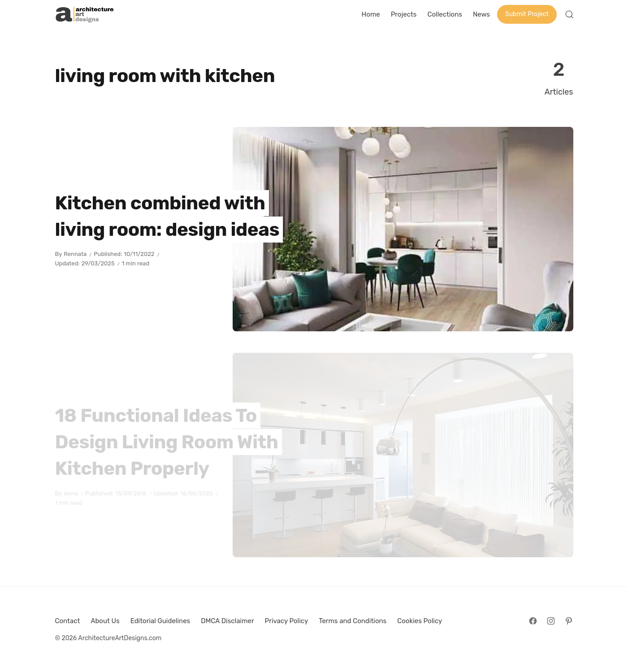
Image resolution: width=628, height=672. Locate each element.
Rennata (75, 254)
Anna (71, 493)
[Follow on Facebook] (533, 621)
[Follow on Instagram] (551, 621)
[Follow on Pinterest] (569, 621)
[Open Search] (569, 14)
